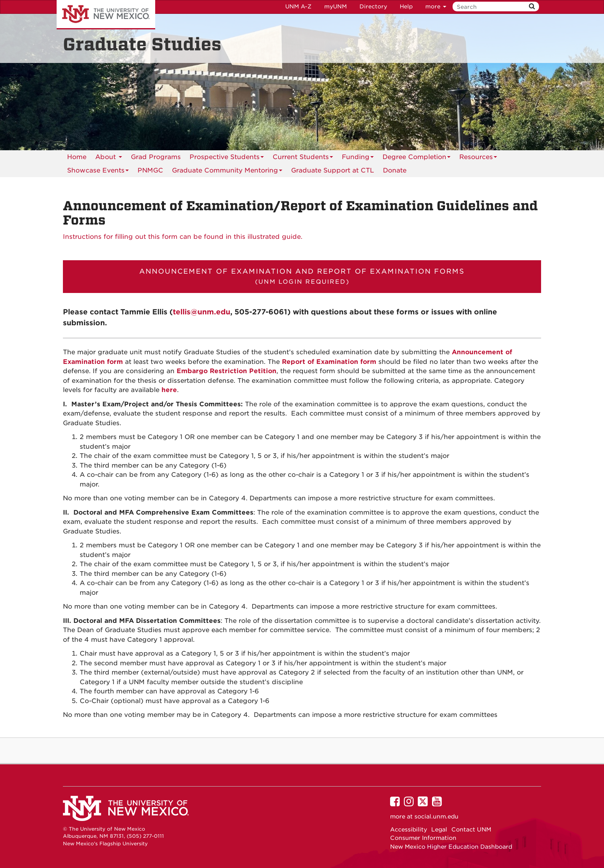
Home (77, 157)
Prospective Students (227, 158)
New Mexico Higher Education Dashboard (451, 847)
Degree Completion (417, 158)
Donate (395, 170)
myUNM (336, 7)
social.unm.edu (436, 816)
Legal (439, 829)
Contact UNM (471, 829)
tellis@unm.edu (202, 312)
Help (406, 7)
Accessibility (409, 829)
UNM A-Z (298, 7)
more (436, 7)
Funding (358, 158)
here (169, 390)
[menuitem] (150, 170)
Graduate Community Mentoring (227, 172)
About (109, 158)
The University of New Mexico (106, 15)
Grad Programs (156, 157)
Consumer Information (423, 838)
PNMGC (150, 170)
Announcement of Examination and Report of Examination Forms (302, 276)
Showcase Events (98, 172)
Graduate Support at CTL (333, 170)
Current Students (303, 158)
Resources (478, 158)
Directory (373, 7)
